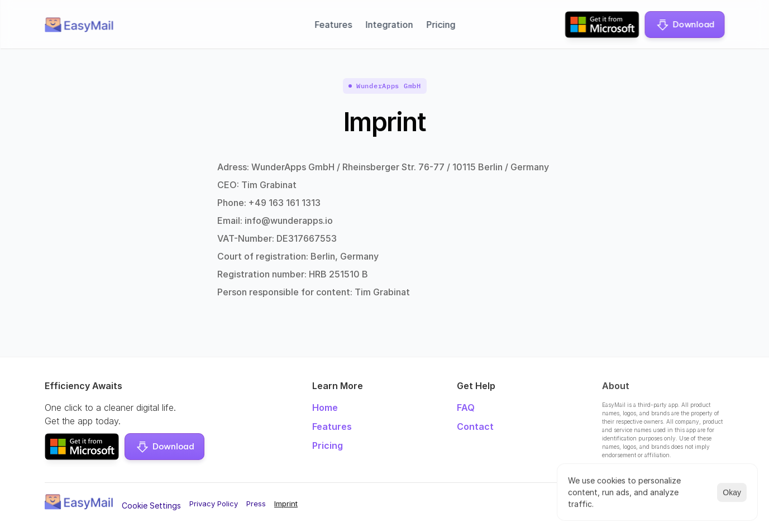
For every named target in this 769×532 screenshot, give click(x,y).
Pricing (441, 25)
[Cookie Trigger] (151, 506)
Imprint (286, 504)
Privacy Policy (214, 504)
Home (325, 408)
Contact (475, 426)
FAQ (466, 408)
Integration (389, 25)
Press (256, 504)
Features (333, 25)
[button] (684, 25)
